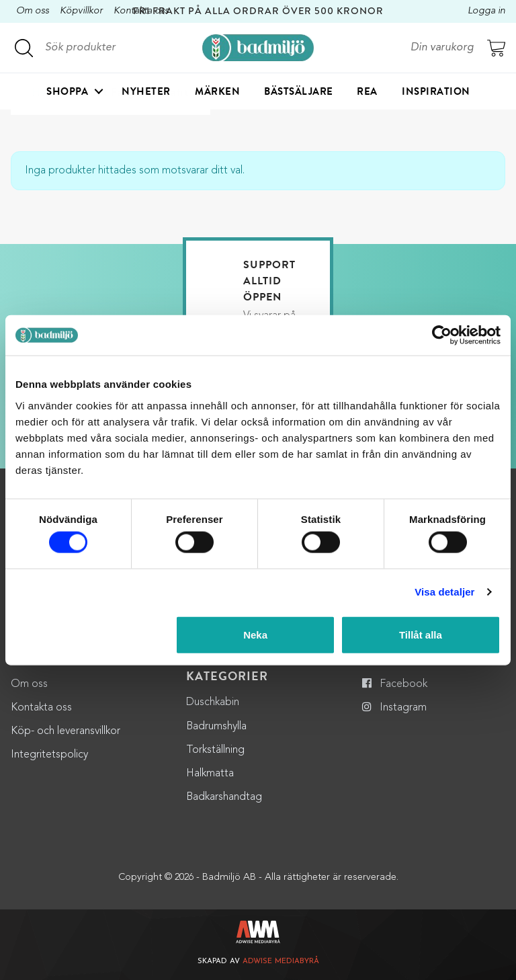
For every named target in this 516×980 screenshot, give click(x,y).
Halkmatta (210, 774)
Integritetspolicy (49, 755)
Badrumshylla (216, 727)
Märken (217, 91)
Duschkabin (213, 702)
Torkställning (215, 750)
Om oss (33, 11)
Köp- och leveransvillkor (66, 731)
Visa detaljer (444, 592)
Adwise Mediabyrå (281, 962)
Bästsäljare (299, 91)
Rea (367, 91)
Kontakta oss (41, 708)
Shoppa (67, 91)
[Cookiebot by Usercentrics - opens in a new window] (442, 335)
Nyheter (146, 91)
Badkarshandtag (224, 797)
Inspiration (436, 91)
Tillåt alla (421, 634)
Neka (255, 634)
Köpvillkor (81, 11)
